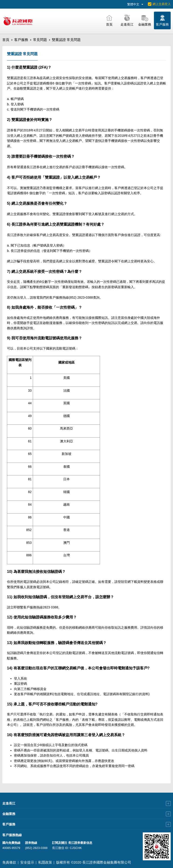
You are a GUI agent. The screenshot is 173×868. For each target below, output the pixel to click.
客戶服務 (21, 40)
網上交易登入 (162, 4)
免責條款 (9, 862)
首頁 (6, 40)
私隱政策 (45, 862)
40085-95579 (11, 848)
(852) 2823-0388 (36, 848)
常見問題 (40, 40)
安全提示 (27, 862)
